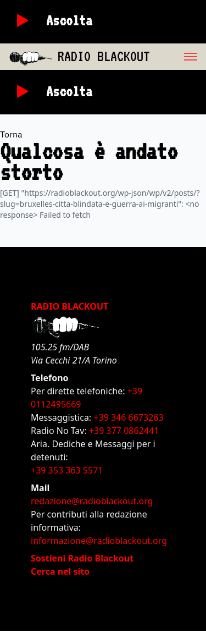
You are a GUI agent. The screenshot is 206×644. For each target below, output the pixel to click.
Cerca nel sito (60, 571)
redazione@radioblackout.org (92, 501)
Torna (11, 134)
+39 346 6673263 (128, 417)
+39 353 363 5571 (67, 470)
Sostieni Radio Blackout (82, 558)
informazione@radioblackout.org (99, 541)
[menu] (178, 57)
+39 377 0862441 (124, 431)
